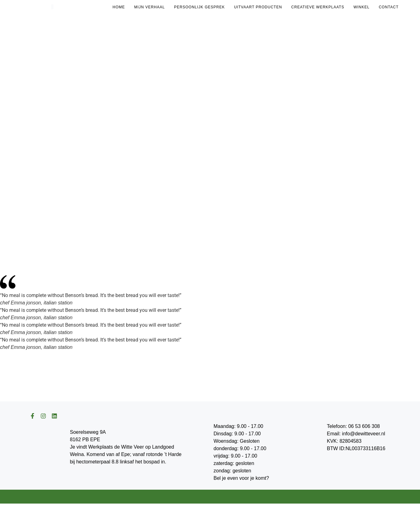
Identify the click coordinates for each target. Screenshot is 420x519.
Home (119, 7)
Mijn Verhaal (150, 7)
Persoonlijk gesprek (199, 7)
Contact (389, 7)
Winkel (361, 7)
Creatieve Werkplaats (318, 7)
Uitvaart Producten (258, 7)
